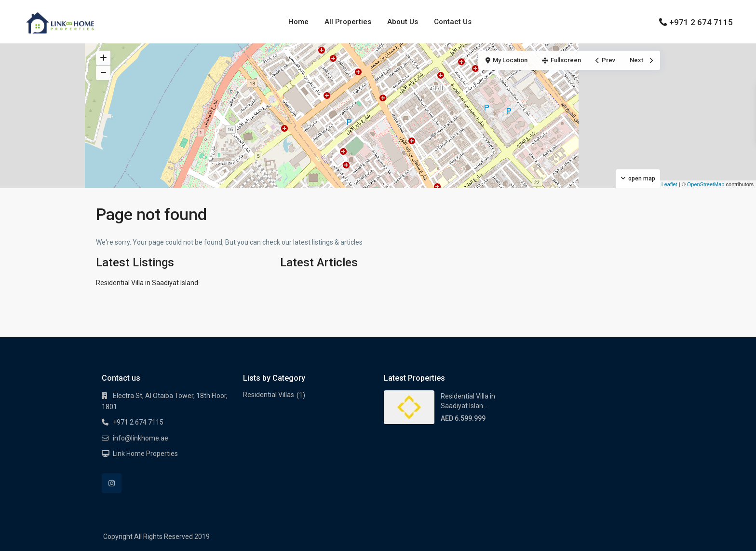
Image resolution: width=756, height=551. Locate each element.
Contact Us (453, 22)
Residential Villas (269, 395)
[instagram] (112, 483)
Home (298, 22)
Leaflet (666, 184)
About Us (403, 22)
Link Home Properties (145, 454)
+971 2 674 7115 (701, 22)
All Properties (348, 22)
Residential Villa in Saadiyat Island (147, 283)
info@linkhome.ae (141, 438)
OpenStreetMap (706, 184)
